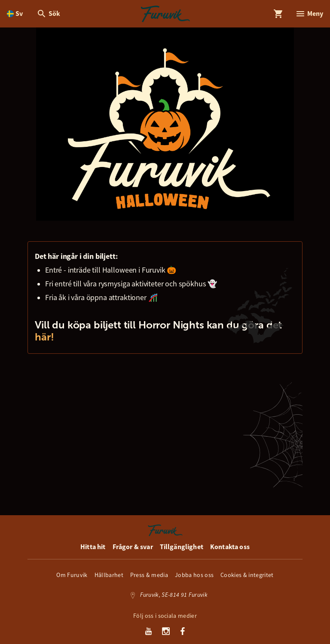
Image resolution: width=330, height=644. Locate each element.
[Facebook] (183, 632)
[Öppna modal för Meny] (309, 14)
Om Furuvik (72, 575)
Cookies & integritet (247, 575)
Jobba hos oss (194, 575)
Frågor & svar (133, 547)
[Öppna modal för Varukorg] (278, 14)
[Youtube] (148, 632)
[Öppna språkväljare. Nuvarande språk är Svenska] (15, 14)
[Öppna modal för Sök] (48, 14)
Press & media (149, 575)
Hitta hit (93, 547)
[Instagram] (166, 632)
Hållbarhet (109, 575)
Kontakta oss (230, 547)
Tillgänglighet (182, 547)
